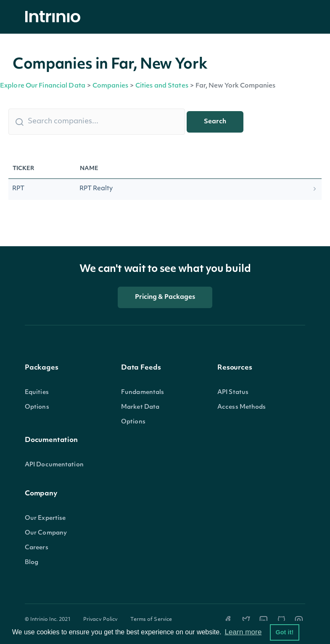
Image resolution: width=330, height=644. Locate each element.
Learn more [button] (243, 632)
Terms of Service (151, 620)
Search (215, 122)
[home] (55, 17)
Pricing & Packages (165, 297)
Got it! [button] (284, 632)
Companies (110, 86)
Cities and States (162, 86)
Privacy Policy (101, 620)
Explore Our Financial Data (43, 86)
